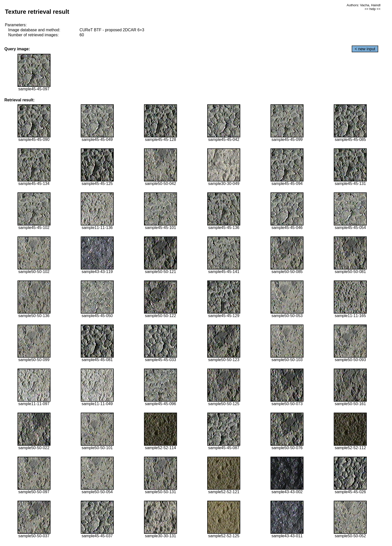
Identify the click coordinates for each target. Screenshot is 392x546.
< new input (365, 49)
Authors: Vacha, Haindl (364, 5)
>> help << (372, 9)
